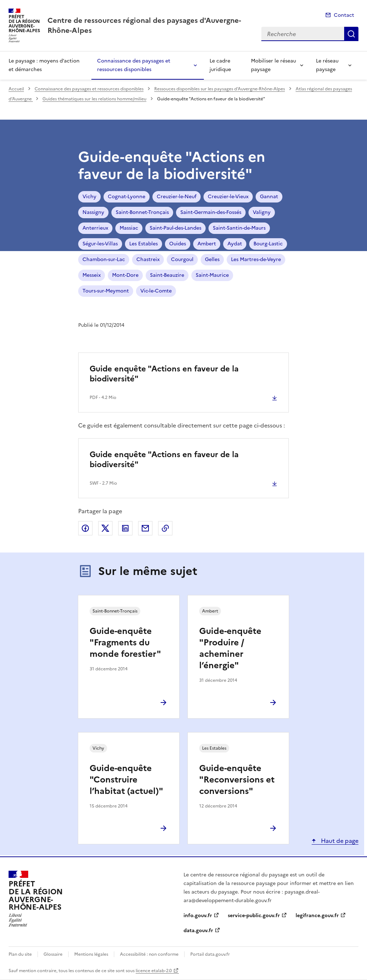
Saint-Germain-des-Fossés (211, 212)
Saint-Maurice (212, 275)
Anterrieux (95, 228)
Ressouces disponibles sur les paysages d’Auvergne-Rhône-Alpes (220, 89)
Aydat (235, 244)
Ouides (178, 244)
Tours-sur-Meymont (106, 291)
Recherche (351, 34)
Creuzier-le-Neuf (177, 197)
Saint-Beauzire (167, 275)
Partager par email (145, 528)
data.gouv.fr (198, 931)
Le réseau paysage (327, 65)
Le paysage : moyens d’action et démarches (44, 65)
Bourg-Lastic (268, 244)
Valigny (262, 212)
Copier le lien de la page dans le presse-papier (165, 528)
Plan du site (20, 954)
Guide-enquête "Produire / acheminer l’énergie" (230, 648)
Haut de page (339, 841)
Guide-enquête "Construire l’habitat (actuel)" (126, 780)
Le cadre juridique (220, 65)
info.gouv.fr (198, 916)
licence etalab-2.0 (154, 971)
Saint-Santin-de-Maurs (239, 228)
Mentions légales (91, 954)
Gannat (269, 197)
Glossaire (53, 954)
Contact (344, 15)
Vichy (89, 197)
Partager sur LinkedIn (125, 528)
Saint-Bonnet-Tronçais (142, 212)
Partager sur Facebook (85, 528)
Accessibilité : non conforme (149, 954)
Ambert (207, 244)
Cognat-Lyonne (127, 197)
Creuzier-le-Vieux (228, 197)
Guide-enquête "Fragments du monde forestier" (125, 642)
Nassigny (93, 212)
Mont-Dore (125, 275)
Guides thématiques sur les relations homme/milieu (94, 99)
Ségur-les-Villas (100, 244)
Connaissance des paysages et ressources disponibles (134, 65)
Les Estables (144, 244)
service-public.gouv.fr (254, 916)
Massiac (129, 228)
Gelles (212, 259)
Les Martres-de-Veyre (256, 259)
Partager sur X (105, 528)
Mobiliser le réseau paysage (273, 65)
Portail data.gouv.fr (210, 954)
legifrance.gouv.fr (317, 916)
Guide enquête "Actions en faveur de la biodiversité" (164, 374)
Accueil (16, 89)
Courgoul (182, 259)
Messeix (92, 275)
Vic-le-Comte (156, 291)
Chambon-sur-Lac (104, 259)
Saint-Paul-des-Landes (175, 228)
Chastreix (148, 259)
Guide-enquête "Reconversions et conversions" (237, 780)
